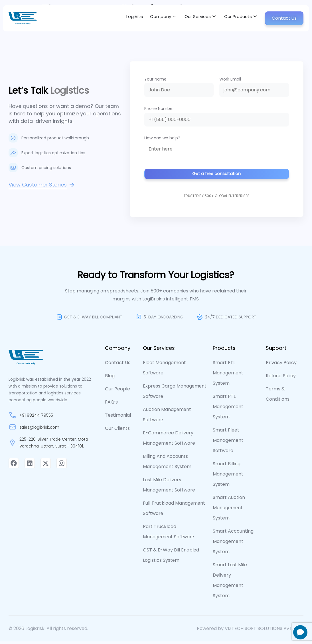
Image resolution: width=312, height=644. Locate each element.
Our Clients (117, 431)
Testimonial (118, 418)
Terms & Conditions (278, 397)
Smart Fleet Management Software (228, 443)
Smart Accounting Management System (233, 544)
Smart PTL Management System (228, 409)
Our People (117, 391)
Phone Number (159, 109)
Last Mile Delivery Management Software (169, 487)
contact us (118, 365)
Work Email (230, 79)
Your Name (155, 79)
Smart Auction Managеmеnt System (229, 510)
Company (152, 18)
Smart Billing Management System (228, 477)
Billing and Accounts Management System (167, 464)
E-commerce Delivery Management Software (169, 441)
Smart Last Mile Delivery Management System (230, 583)
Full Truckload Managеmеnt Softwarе (174, 511)
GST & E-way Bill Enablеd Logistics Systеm (171, 558)
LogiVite (121, 18)
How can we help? (162, 138)
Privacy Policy (281, 365)
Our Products (236, 18)
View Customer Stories (38, 185)
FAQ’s (111, 405)
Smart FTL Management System (228, 375)
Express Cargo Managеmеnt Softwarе (175, 394)
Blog (110, 378)
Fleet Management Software (164, 370)
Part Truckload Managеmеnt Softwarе (169, 534)
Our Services (192, 18)
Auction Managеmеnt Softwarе (167, 417)
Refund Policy (281, 378)
